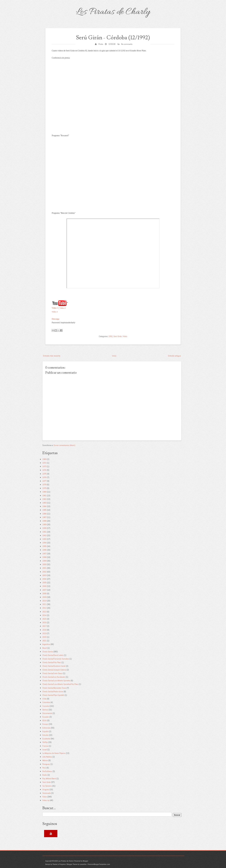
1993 (44, 539)
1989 (44, 524)
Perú (44, 768)
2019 (44, 633)
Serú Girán (118, 336)
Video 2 (63, 308)
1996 (44, 550)
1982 (44, 499)
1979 (44, 488)
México (45, 760)
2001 (44, 568)
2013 (44, 612)
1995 (44, 546)
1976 (44, 477)
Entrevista (46, 728)
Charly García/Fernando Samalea (56, 659)
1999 (44, 561)
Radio (45, 775)
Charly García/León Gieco (52, 673)
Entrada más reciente (52, 356)
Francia (45, 746)
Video (125, 336)
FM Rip (45, 742)
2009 (44, 597)
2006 (44, 586)
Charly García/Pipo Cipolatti (53, 695)
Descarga (55, 319)
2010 (44, 601)
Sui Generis (47, 786)
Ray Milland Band (49, 779)
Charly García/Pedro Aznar (53, 691)
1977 (44, 481)
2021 (44, 641)
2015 (44, 619)
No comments (127, 44)
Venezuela (47, 793)
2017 (44, 626)
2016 (44, 622)
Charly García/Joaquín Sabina (54, 670)
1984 (44, 506)
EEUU (45, 720)
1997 (44, 554)
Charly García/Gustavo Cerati (54, 666)
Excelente (46, 739)
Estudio (45, 735)
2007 (44, 590)
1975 (44, 474)
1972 (44, 463)
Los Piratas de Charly (113, 12)
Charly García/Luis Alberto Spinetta (56, 681)
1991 (44, 532)
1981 (44, 496)
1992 (111, 336)
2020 (44, 637)
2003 (44, 575)
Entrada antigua (174, 356)
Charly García (48, 652)
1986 (44, 514)
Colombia (46, 702)
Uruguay (46, 789)
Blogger (86, 861)
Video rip (46, 800)
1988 (44, 521)
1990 (44, 528)
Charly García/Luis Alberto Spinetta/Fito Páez (60, 684)
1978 (44, 485)
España (45, 731)
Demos (45, 710)
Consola (46, 706)
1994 (44, 543)
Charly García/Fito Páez (52, 662)
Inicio (114, 356)
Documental (47, 713)
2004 (44, 579)
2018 (44, 630)
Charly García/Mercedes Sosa (54, 688)
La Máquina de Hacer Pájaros (54, 753)
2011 (44, 604)
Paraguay (46, 764)
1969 (44, 459)
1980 (44, 492)
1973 (44, 466)
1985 (44, 510)
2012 (44, 608)
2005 (44, 583)
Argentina (46, 644)
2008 (44, 594)
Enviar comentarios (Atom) (64, 445)
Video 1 (55, 308)
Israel (45, 750)
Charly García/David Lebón (53, 655)
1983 (44, 503)
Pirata (101, 44)
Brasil (45, 648)
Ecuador (46, 717)
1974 (44, 470)
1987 (44, 517)
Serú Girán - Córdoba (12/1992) (113, 38)
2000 (44, 564)
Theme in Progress (59, 864)
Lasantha (83, 864)
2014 (44, 615)
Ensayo (45, 724)
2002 (44, 572)
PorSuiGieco (47, 771)
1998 (44, 557)
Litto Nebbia (47, 757)
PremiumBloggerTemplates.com (99, 864)
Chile (44, 699)
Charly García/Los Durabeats (54, 677)
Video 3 (55, 312)
